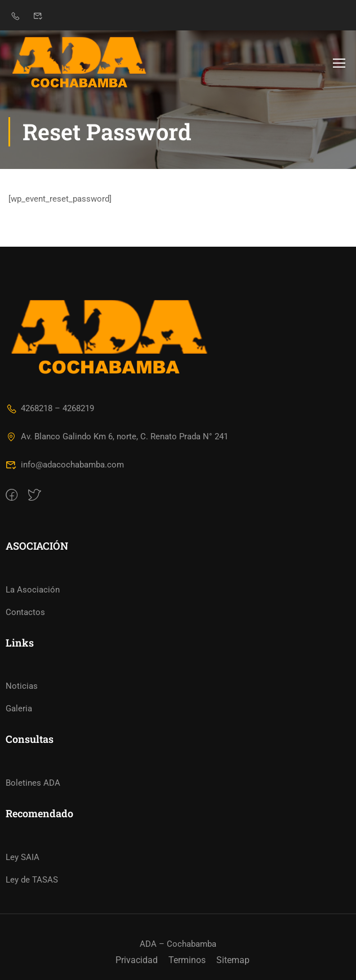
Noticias (22, 686)
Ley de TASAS (32, 880)
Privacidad (137, 960)
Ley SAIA (23, 857)
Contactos (25, 612)
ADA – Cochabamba (178, 944)
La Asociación (33, 590)
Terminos (187, 960)
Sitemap (233, 960)
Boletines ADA (33, 783)
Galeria (19, 709)
